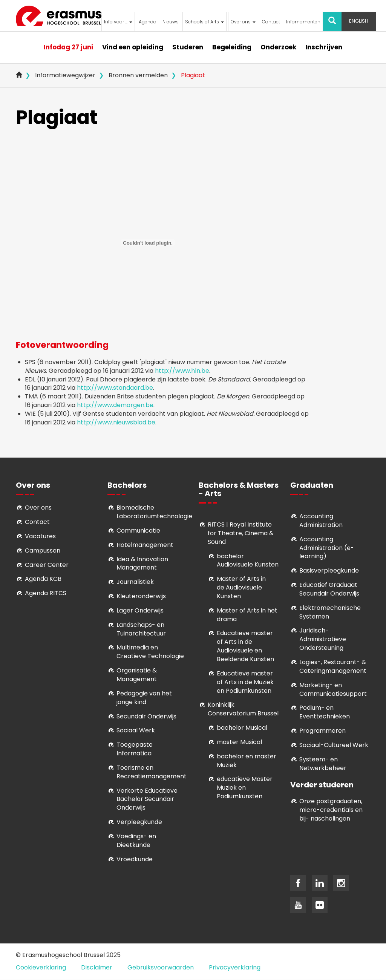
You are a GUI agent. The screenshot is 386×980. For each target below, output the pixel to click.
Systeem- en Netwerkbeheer (323, 764)
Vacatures (40, 536)
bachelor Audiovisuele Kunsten (248, 560)
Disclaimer (97, 967)
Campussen (43, 550)
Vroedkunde (135, 859)
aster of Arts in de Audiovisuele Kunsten (241, 587)
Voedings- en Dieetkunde (136, 841)
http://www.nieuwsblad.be (116, 422)
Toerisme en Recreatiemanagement (152, 772)
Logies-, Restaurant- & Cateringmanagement (333, 666)
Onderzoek (278, 47)
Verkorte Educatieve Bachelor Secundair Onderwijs (147, 799)
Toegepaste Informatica (135, 749)
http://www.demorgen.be (115, 405)
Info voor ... (118, 22)
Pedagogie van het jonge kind (144, 698)
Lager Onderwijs (140, 610)
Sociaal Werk (136, 730)
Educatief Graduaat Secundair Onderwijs (329, 589)
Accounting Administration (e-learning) (327, 548)
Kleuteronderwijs (141, 596)
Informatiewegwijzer (65, 75)
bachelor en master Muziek (247, 761)
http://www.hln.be (182, 371)
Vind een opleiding (133, 47)
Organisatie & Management (137, 675)
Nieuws (171, 22)
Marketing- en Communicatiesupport (333, 689)
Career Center (47, 565)
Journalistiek (135, 582)
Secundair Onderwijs (146, 716)
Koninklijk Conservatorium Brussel (243, 709)
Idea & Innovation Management (142, 563)
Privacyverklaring (235, 967)
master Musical (239, 742)
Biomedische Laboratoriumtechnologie (154, 512)
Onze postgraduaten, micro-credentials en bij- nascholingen (331, 810)
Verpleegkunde (139, 822)
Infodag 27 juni (68, 47)
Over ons (243, 22)
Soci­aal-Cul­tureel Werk (334, 745)
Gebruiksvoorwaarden (161, 967)
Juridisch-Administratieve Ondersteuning (323, 639)
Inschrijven (324, 47)
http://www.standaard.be (115, 388)
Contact (271, 22)
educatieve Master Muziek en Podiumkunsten (245, 788)
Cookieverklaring (41, 967)
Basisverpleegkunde (329, 570)
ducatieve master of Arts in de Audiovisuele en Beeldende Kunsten (245, 646)
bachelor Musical (242, 728)
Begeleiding (232, 47)
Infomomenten (303, 22)
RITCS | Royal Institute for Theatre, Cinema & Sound (241, 533)
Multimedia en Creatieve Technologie (150, 652)
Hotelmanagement (145, 545)
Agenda (148, 22)
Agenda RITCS (46, 593)
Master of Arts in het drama (247, 615)
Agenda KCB (43, 579)
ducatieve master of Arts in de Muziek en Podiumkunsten (245, 682)
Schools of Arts (204, 22)
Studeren (188, 47)
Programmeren (322, 731)
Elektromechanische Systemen (330, 612)
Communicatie (138, 531)
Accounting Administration (321, 521)
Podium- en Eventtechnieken (325, 712)
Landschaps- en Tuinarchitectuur (141, 629)
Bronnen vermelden (138, 75)
